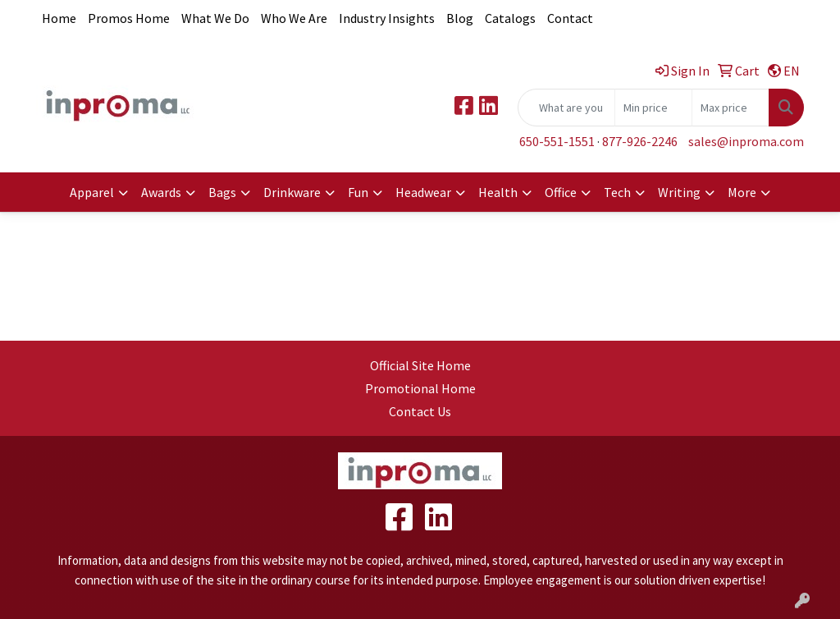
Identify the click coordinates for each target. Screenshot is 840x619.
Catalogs (510, 18)
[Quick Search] (566, 108)
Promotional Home (420, 388)
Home (59, 18)
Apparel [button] (92, 192)
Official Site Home (420, 365)
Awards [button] (161, 192)
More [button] (742, 192)
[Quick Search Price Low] (653, 108)
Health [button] (498, 192)
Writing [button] (679, 192)
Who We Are (294, 18)
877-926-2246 (640, 141)
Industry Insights (387, 18)
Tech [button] (617, 192)
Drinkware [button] (292, 192)
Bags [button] (222, 192)
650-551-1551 (557, 141)
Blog (460, 18)
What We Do (215, 18)
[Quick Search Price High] (730, 108)
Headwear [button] (423, 192)
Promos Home (129, 18)
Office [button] (561, 192)
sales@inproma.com (746, 141)
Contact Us (420, 411)
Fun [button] (358, 192)
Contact (570, 18)
